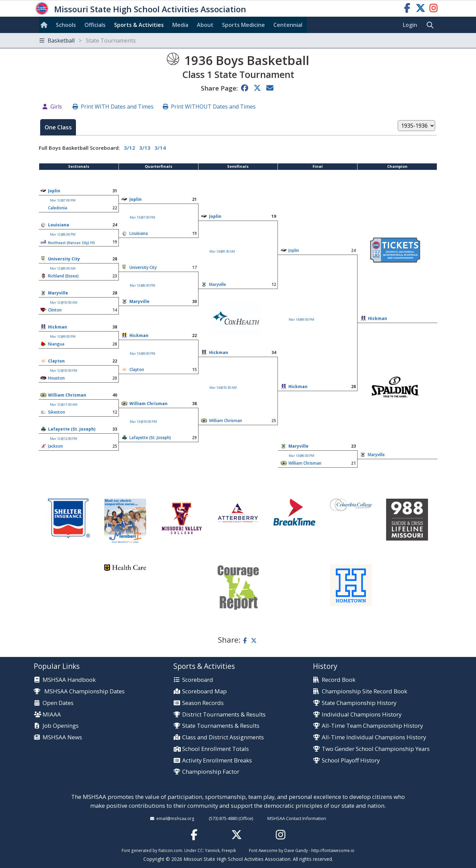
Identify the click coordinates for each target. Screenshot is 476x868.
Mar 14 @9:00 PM (302, 319)
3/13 (145, 148)
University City (64, 259)
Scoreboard (198, 680)
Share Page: (219, 88)
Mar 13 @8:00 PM (142, 285)
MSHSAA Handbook (69, 680)
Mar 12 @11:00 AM (64, 405)
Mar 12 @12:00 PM (64, 439)
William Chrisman (67, 395)
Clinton (55, 310)
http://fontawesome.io (333, 850)
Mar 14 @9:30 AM (222, 251)
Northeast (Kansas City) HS (72, 243)
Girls (56, 107)
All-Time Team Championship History (372, 726)
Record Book (339, 680)
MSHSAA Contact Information (297, 818)
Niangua (56, 344)
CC (200, 850)
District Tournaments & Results (224, 715)
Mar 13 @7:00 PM (142, 217)
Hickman (378, 318)
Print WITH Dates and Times (117, 107)
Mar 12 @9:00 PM (63, 336)
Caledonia (58, 208)
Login (410, 25)
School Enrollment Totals (216, 749)
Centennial (288, 25)
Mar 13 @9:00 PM (142, 353)
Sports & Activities (139, 25)
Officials (95, 25)
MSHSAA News (62, 737)
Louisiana (59, 225)
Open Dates (58, 703)
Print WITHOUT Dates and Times (213, 107)
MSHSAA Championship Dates (79, 691)
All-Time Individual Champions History (374, 737)
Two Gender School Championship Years (376, 749)
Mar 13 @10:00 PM (143, 422)
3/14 (160, 148)
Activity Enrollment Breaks (217, 761)
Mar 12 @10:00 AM (64, 302)
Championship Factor (211, 772)
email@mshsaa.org (175, 818)
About (205, 25)
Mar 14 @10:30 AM (223, 388)
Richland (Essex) (63, 276)
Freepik (229, 850)
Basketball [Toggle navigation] (88, 41)
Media (180, 25)
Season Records (203, 703)
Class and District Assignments (223, 737)
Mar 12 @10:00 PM (64, 371)
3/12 (130, 148)
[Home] (45, 25)
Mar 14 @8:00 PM (302, 456)
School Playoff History (351, 761)
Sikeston (57, 412)
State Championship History (359, 703)
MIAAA (52, 715)
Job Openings (61, 726)
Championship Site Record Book (364, 692)
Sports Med (243, 25)
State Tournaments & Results (221, 726)
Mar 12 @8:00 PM (63, 234)
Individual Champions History (362, 715)
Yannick (212, 850)
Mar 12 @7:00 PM (63, 200)
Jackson (55, 446)
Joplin (54, 191)
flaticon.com (170, 850)
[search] (432, 25)
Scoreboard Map (204, 692)
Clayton (56, 361)
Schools (66, 25)
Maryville (58, 293)
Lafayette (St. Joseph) (72, 429)
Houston (56, 378)
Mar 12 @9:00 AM (63, 268)
